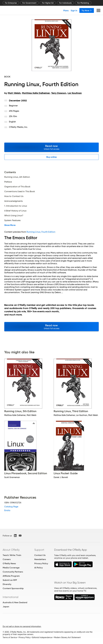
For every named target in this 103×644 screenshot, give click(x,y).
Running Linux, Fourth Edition (41, 232)
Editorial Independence (42, 637)
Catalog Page (11, 507)
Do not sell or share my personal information (22, 626)
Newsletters (40, 559)
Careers (7, 559)
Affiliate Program (11, 576)
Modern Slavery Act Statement (67, 637)
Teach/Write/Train (12, 555)
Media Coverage (11, 568)
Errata (7, 510)
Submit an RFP (10, 580)
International (11, 597)
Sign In (74, 10)
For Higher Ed (48, 3)
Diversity (7, 584)
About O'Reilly (11, 550)
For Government (29, 3)
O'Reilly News (9, 563)
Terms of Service (10, 637)
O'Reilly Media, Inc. (18, 127)
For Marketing (83, 3)
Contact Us (40, 555)
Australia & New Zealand (15, 602)
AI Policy (38, 568)
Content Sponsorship (13, 588)
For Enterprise (11, 3)
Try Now (87, 10)
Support (39, 550)
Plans (66, 10)
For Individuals (65, 3)
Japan (6, 607)
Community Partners (13, 572)
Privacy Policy (41, 563)
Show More (10, 225)
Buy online (52, 157)
